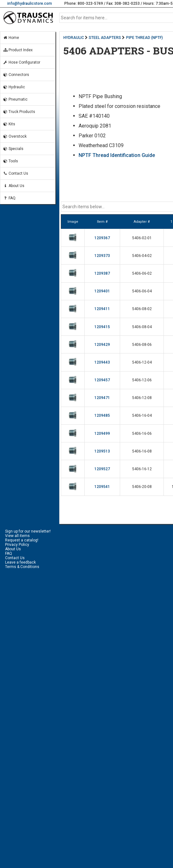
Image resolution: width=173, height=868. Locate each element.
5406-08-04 (142, 327)
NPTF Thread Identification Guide (117, 155)
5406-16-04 (142, 415)
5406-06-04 (142, 291)
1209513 (102, 451)
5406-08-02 (142, 309)
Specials (13, 149)
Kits (9, 124)
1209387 (102, 273)
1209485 (102, 415)
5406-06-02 (142, 273)
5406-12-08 (142, 398)
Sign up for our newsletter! (28, 531)
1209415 (102, 327)
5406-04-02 (142, 256)
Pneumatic (15, 99)
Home (11, 38)
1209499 (102, 434)
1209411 (102, 309)
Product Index (18, 50)
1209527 (102, 469)
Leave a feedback (20, 562)
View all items (17, 536)
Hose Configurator (22, 62)
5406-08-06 (142, 345)
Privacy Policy (17, 545)
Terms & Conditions (22, 567)
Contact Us (16, 173)
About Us (14, 186)
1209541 (102, 487)
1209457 (102, 380)
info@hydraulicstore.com (30, 3)
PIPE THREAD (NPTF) (144, 38)
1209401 (102, 291)
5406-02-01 (142, 238)
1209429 (102, 345)
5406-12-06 (142, 380)
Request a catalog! (22, 540)
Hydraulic (14, 87)
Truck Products (19, 112)
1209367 (102, 238)
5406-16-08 (142, 451)
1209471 (102, 398)
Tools (10, 161)
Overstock (15, 136)
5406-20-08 (142, 487)
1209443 (102, 362)
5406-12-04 (142, 362)
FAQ (9, 198)
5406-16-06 (142, 434)
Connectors (16, 75)
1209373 (102, 256)
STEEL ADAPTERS (105, 38)
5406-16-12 (142, 469)
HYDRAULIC (74, 38)
